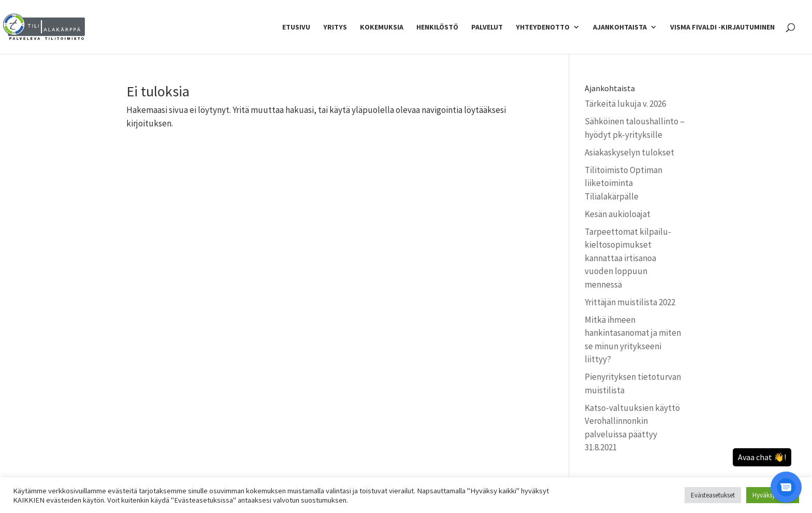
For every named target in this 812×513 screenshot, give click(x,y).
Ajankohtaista (620, 27)
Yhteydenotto (543, 27)
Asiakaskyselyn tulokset (629, 152)
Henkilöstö (437, 27)
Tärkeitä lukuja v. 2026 (625, 104)
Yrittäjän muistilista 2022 (630, 302)
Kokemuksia (382, 27)
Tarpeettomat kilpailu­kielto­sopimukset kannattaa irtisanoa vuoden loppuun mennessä (628, 258)
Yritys (335, 27)
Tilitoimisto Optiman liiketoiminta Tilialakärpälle (624, 183)
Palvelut (487, 27)
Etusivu (296, 27)
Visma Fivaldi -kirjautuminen (722, 27)
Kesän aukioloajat (618, 214)
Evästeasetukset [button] (713, 495)
